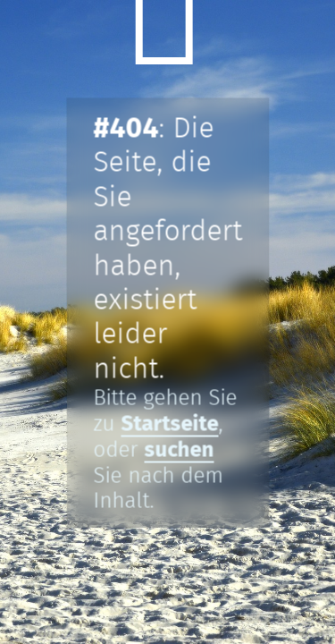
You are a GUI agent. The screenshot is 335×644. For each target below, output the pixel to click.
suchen (179, 450)
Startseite (169, 424)
